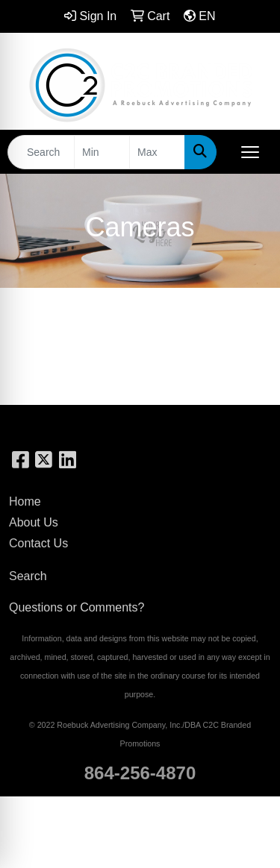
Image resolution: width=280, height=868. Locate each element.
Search (28, 576)
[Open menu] (250, 152)
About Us (34, 522)
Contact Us (38, 543)
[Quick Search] (41, 152)
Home (25, 501)
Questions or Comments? (77, 607)
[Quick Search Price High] (157, 152)
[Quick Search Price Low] (102, 152)
